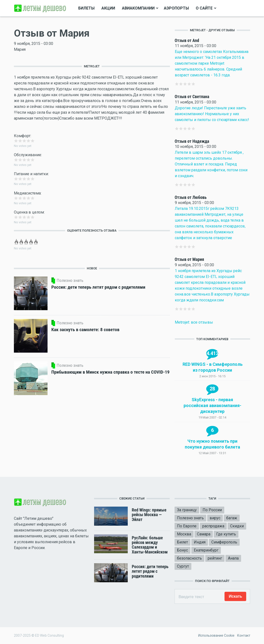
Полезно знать (190, 518)
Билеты (86, 8)
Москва (184, 534)
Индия (200, 542)
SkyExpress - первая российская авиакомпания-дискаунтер (212, 405)
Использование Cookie (216, 635)
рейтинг (215, 558)
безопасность (189, 558)
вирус (215, 518)
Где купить (226, 534)
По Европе (187, 526)
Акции (108, 8)
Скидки (237, 526)
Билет (182, 542)
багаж (232, 518)
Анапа (233, 558)
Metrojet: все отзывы (194, 322)
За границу (187, 510)
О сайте (204, 8)
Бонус (182, 550)
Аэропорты (176, 8)
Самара (204, 534)
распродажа (213, 526)
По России (212, 510)
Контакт (244, 635)
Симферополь (224, 542)
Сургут (183, 566)
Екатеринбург (206, 550)
